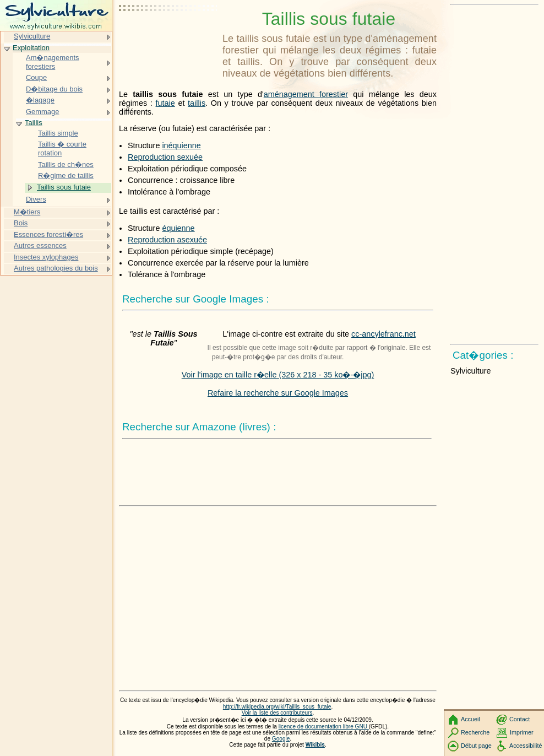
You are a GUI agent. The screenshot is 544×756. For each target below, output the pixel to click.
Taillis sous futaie (64, 187)
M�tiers (27, 212)
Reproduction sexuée (165, 157)
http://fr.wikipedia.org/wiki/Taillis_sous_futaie (277, 707)
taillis (197, 103)
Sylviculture (32, 36)
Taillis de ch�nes (66, 164)
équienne (178, 228)
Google (281, 739)
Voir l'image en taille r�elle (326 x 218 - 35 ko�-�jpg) (278, 375)
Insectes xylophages (46, 257)
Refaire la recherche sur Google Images (278, 393)
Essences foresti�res (48, 234)
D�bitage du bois (54, 89)
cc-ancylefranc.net (383, 334)
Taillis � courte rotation (62, 148)
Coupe (36, 77)
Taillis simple (58, 133)
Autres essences (40, 245)
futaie (165, 103)
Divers (36, 199)
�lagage (40, 100)
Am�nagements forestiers (53, 62)
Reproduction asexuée (167, 240)
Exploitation (31, 48)
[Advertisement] (168, 36)
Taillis (34, 123)
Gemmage (42, 112)
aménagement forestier (306, 94)
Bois (21, 223)
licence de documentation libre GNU (324, 727)
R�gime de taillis (66, 175)
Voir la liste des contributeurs (277, 713)
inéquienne (181, 145)
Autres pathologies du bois (56, 268)
